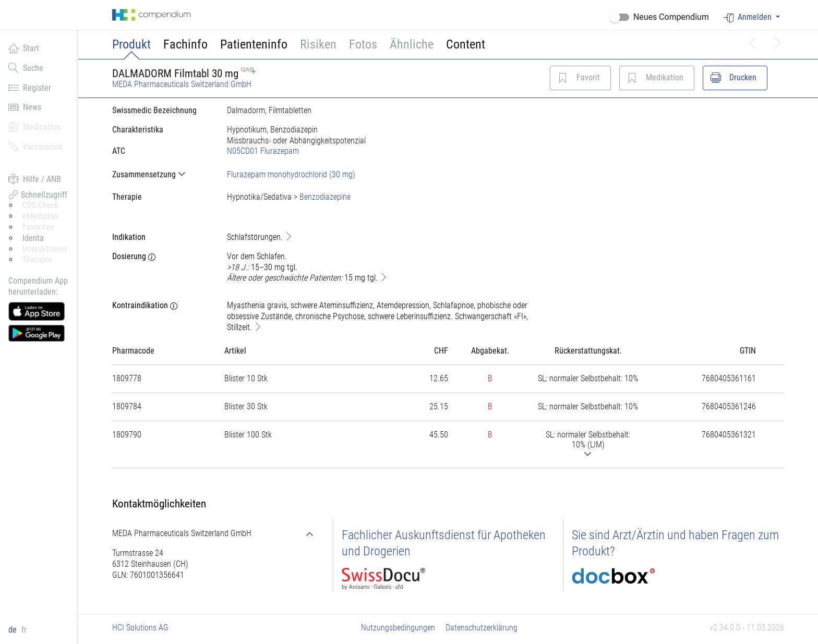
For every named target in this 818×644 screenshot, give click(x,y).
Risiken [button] (318, 44)
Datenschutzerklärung (482, 628)
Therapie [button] (37, 259)
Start (24, 48)
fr (24, 630)
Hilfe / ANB (35, 179)
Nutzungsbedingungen (398, 628)
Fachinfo (185, 44)
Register (30, 88)
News (25, 107)
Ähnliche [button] (412, 44)
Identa (33, 238)
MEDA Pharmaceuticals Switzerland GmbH (182, 84)
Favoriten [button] (38, 227)
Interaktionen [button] (45, 249)
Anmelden (749, 17)
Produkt (131, 44)
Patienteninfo (254, 44)
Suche (26, 68)
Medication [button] (34, 127)
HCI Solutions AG (140, 628)
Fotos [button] (363, 44)
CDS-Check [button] (40, 205)
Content (466, 44)
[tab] (161, 174)
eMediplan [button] (40, 216)
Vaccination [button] (35, 147)
